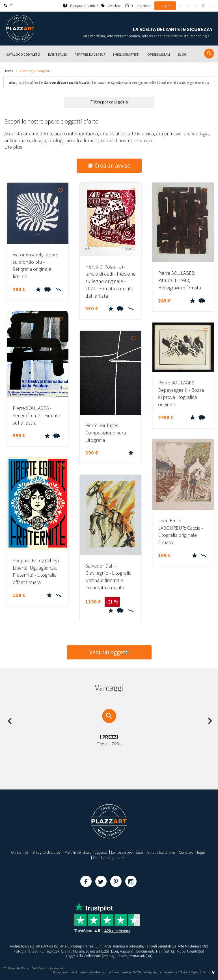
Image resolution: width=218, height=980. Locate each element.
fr (180, 6)
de (196, 6)
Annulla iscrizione (161, 852)
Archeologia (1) (22, 946)
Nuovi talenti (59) (191, 951)
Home (9, 71)
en (188, 6)
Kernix (209, 972)
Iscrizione (143, 6)
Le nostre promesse (127, 852)
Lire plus (13, 147)
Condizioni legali (192, 852)
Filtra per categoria (109, 102)
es (210, 6)
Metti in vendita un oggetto (86, 852)
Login (165, 6)
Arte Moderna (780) (193, 946)
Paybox (195, 972)
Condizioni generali (109, 858)
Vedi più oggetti (109, 652)
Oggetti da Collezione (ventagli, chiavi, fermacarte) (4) (109, 956)
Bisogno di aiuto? (47, 852)
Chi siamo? (20, 852)
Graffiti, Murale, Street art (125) (85, 951)
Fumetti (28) (49, 951)
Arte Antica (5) (47, 946)
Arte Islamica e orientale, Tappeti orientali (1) (140, 946)
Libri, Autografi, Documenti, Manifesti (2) (143, 951)
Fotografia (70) (25, 951)
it (203, 6)
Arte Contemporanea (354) (81, 946)
